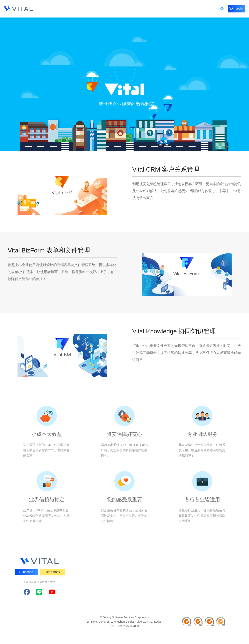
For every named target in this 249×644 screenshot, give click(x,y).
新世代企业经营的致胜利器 (126, 104)
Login (238, 8)
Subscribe (26, 572)
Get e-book (52, 572)
